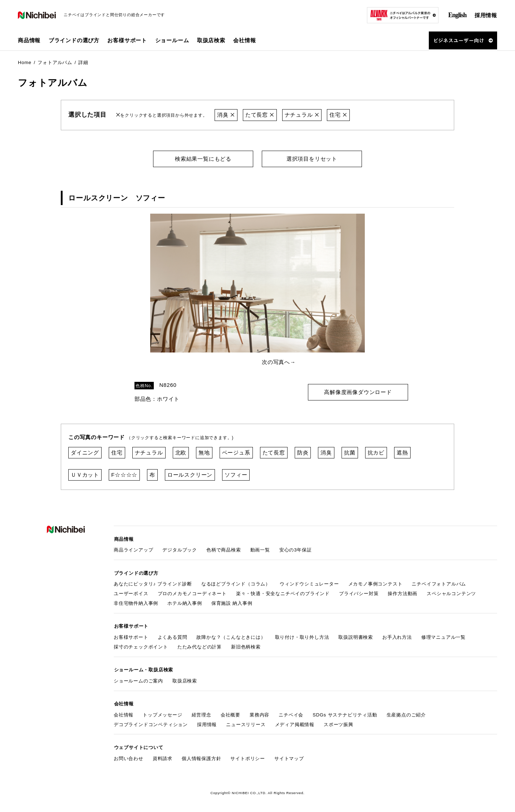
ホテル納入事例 (185, 602)
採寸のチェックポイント (141, 645)
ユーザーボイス (131, 592)
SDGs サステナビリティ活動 (345, 713)
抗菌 (350, 452)
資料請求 (163, 756)
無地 (204, 452)
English (457, 15)
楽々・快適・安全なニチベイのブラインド (283, 592)
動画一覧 (260, 549)
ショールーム (172, 40)
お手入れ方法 (397, 636)
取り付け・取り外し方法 (302, 636)
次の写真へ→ (279, 362)
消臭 (226, 115)
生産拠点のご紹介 (406, 713)
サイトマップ (289, 756)
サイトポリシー (248, 756)
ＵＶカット (85, 474)
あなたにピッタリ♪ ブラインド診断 (153, 583)
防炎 (303, 452)
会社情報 (124, 713)
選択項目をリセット (312, 158)
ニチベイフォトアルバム (439, 583)
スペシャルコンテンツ (451, 592)
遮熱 (402, 452)
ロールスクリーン (190, 474)
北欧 (181, 452)
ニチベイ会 (291, 713)
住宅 (339, 115)
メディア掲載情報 (295, 722)
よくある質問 (173, 636)
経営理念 (202, 713)
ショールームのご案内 (138, 679)
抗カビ (376, 452)
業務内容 (259, 713)
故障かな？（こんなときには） (231, 636)
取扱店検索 (211, 40)
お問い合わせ (129, 756)
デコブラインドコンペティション (151, 722)
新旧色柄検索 (246, 645)
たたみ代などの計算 (200, 645)
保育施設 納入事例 (232, 602)
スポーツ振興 (339, 722)
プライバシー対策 (359, 592)
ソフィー (236, 474)
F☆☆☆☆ (124, 474)
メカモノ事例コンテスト (376, 583)
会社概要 (230, 713)
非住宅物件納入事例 (136, 602)
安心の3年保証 (296, 549)
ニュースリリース (246, 722)
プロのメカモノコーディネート (192, 592)
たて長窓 (260, 115)
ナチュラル (302, 115)
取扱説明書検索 (356, 636)
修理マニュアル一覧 (443, 636)
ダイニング (85, 452)
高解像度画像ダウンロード (358, 391)
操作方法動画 (403, 592)
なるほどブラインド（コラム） (236, 583)
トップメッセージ (162, 713)
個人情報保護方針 (201, 756)
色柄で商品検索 (224, 549)
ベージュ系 (236, 452)
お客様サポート (131, 636)
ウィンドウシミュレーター (309, 583)
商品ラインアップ (133, 549)
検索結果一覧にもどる (203, 158)
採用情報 (486, 15)
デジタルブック (180, 549)
